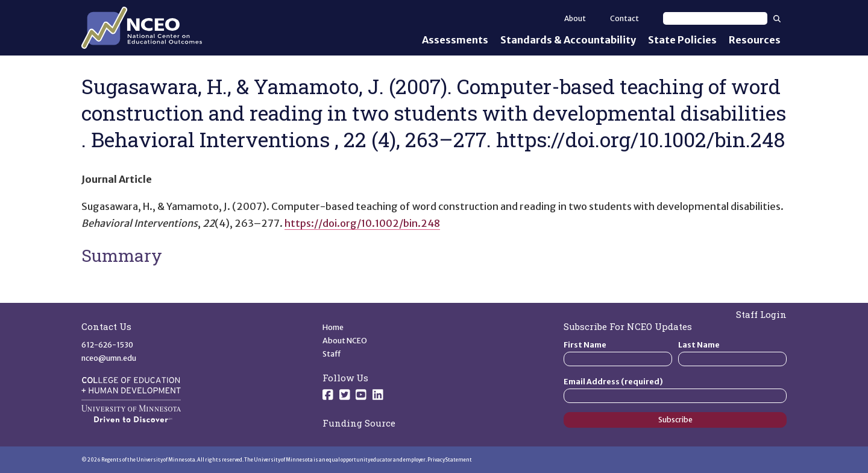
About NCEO (345, 341)
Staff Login (761, 314)
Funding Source (359, 423)
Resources (755, 40)
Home (333, 327)
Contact (624, 18)
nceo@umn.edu (109, 358)
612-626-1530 (107, 345)
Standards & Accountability (568, 40)
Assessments (455, 40)
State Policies (682, 40)
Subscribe (675, 420)
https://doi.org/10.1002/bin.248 (362, 223)
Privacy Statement (450, 460)
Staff (332, 354)
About (575, 18)
